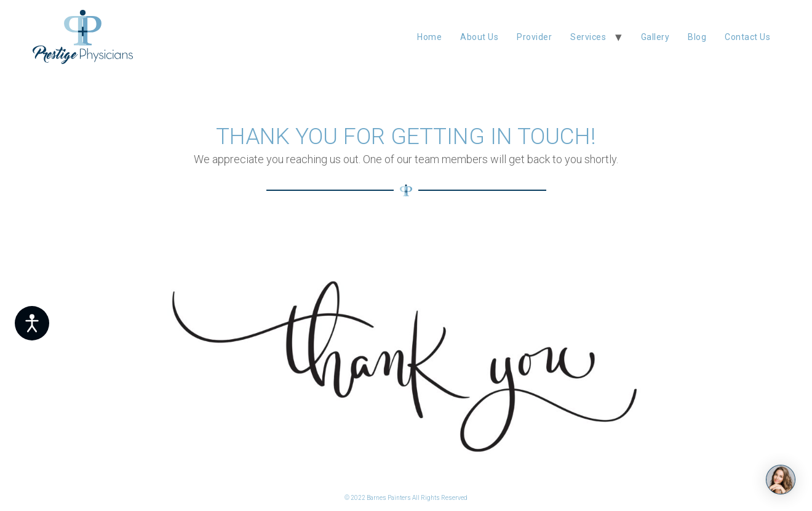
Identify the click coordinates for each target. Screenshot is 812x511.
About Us (479, 37)
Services (588, 37)
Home (429, 37)
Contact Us (747, 37)
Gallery (655, 37)
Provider (534, 37)
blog (697, 37)
